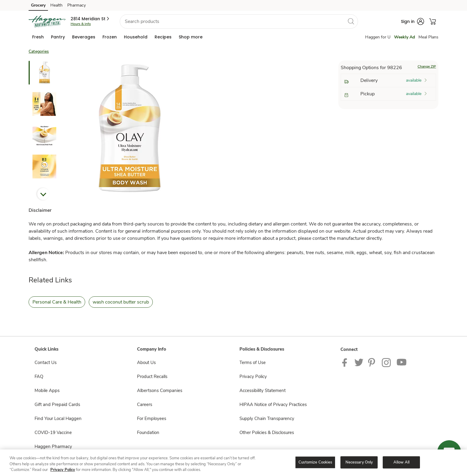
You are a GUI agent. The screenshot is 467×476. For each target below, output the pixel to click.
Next (43, 194)
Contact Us (46, 363)
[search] (351, 21)
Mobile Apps (47, 391)
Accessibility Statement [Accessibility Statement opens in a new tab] (263, 391)
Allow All (401, 462)
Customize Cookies (315, 462)
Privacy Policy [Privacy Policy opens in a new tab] (253, 377)
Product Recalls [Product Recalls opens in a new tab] (152, 377)
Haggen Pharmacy (53, 447)
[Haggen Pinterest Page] (373, 362)
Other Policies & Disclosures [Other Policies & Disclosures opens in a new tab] (267, 433)
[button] (90, 19)
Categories (39, 51)
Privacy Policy (63, 470)
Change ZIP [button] (427, 66)
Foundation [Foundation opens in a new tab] (148, 433)
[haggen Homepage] (47, 21)
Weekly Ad (404, 37)
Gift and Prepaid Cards (57, 405)
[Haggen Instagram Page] (387, 362)
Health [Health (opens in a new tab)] (56, 5)
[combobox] (239, 21)
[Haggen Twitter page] (359, 362)
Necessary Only (359, 462)
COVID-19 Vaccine (53, 433)
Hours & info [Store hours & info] (81, 24)
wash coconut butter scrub (121, 302)
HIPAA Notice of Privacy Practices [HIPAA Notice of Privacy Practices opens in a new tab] (273, 405)
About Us (146, 363)
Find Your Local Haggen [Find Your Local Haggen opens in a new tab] (58, 419)
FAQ (39, 377)
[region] (233, 463)
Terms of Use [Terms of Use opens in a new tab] (253, 363)
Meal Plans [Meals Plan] (428, 37)
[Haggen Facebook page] (346, 362)
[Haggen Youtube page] (402, 362)
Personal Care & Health (57, 302)
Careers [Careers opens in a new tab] (145, 405)
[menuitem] (38, 37)
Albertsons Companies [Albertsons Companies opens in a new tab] (160, 391)
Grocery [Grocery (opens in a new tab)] (38, 5)
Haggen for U (378, 37)
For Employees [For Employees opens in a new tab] (152, 419)
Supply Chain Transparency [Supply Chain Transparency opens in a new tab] (267, 419)
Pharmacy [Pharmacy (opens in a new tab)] (77, 5)
